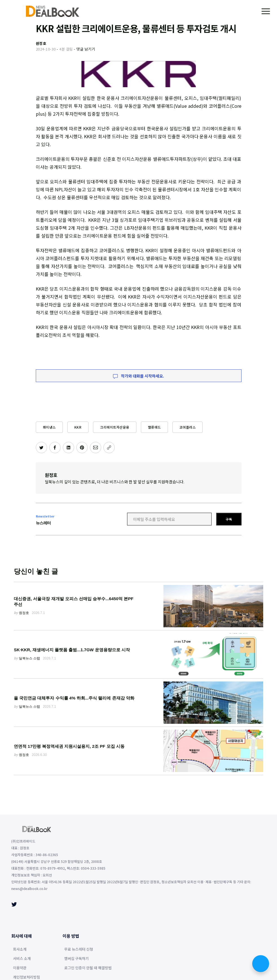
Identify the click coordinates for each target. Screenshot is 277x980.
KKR (78, 427)
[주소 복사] (109, 448)
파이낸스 (49, 427)
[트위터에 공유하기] (41, 448)
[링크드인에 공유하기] (68, 448)
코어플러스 (188, 427)
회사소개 (20, 950)
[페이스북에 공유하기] (55, 448)
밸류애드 (154, 427)
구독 (229, 519)
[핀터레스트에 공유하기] (82, 448)
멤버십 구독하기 (77, 959)
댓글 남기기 (86, 49)
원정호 (51, 475)
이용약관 (20, 968)
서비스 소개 (22, 959)
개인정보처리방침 (26, 977)
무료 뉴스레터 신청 (79, 950)
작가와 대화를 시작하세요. (138, 376)
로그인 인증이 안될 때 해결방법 (88, 968)
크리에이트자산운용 (115, 427)
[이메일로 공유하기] (96, 448)
